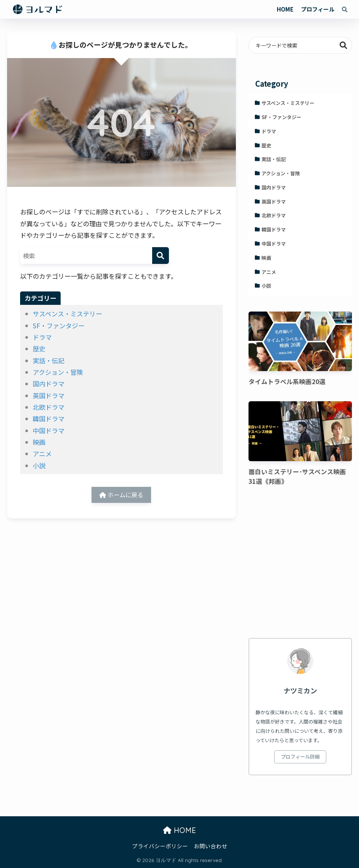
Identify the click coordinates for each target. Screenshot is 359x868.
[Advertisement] (300, 563)
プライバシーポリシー (160, 846)
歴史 (39, 349)
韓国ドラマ (49, 419)
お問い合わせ (211, 846)
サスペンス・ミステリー (67, 314)
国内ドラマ (49, 384)
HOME (285, 9)
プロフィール (318, 9)
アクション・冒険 (58, 372)
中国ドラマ (49, 430)
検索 (344, 45)
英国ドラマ (49, 395)
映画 (39, 442)
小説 (39, 465)
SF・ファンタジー (59, 325)
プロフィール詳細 (300, 757)
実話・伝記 (49, 360)
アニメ (42, 454)
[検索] (161, 256)
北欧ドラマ (49, 407)
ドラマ (42, 337)
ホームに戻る (121, 495)
